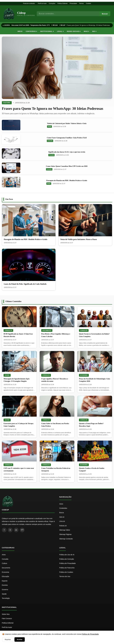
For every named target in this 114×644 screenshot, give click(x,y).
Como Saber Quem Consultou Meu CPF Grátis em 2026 (67, 166)
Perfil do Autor (42, 3)
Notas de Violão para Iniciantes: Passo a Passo (79, 239)
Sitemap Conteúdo (66, 539)
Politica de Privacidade (68, 563)
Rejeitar (8, 639)
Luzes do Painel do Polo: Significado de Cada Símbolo (25, 284)
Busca (62, 513)
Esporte (5, 581)
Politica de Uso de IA (67, 555)
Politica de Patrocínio (67, 568)
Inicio (61, 504)
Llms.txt (62, 521)
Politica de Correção (67, 559)
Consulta (50, 141)
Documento (47, 330)
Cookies (88, 3)
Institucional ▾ (47, 31)
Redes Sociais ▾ (74, 31)
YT (22, 530)
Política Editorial (62, 3)
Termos (81, 3)
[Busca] (68, 14)
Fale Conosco (7, 619)
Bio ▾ (94, 31)
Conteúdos (63, 508)
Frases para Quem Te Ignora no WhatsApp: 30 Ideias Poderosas (89, 25)
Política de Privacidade (90, 634)
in (16, 530)
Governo (5, 590)
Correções (52, 3)
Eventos (5, 585)
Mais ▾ (86, 31)
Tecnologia (6, 598)
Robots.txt (63, 526)
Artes (4, 555)
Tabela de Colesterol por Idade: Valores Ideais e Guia (67, 123)
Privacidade (73, 3)
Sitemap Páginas (65, 534)
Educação (5, 576)
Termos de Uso (65, 576)
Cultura (7, 103)
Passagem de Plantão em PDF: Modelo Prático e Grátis (67, 180)
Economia (84, 375)
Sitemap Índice (65, 530)
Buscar (105, 14)
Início (20, 31)
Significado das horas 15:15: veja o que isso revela (67, 152)
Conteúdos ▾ (31, 31)
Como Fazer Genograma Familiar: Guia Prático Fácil (67, 138)
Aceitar (20, 639)
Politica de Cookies (66, 572)
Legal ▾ (60, 31)
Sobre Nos (6, 614)
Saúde (49, 126)
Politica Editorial (8, 623)
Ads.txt (62, 517)
